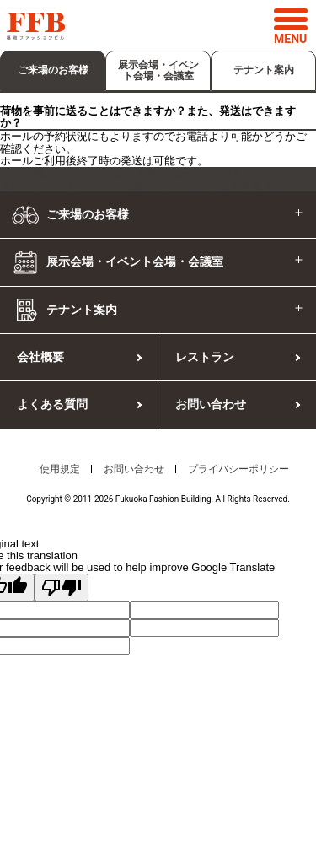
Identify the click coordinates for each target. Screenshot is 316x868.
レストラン (205, 357)
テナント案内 (264, 70)
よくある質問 (52, 404)
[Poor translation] (62, 588)
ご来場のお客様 (53, 70)
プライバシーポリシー (238, 469)
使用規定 (60, 469)
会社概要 (40, 357)
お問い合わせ (211, 404)
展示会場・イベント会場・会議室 (158, 70)
